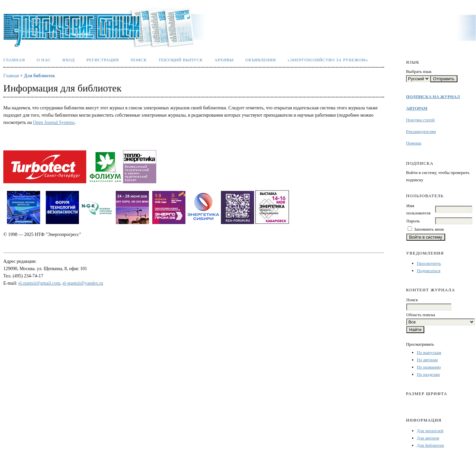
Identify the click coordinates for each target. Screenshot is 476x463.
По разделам (428, 374)
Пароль (413, 221)
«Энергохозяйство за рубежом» (328, 60)
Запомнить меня (429, 229)
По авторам (427, 360)
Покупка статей (420, 120)
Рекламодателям (421, 131)
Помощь (414, 143)
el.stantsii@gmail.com (39, 283)
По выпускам (429, 352)
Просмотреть (429, 263)
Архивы (224, 60)
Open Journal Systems (54, 122)
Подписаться (429, 271)
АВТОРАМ (417, 108)
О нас (44, 60)
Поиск (139, 60)
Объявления (261, 60)
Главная (14, 60)
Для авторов (428, 438)
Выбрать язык (419, 71)
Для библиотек (431, 445)
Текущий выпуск (180, 60)
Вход (68, 60)
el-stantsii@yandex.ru (83, 283)
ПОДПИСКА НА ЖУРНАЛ (433, 97)
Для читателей (430, 431)
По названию (429, 367)
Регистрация (102, 60)
